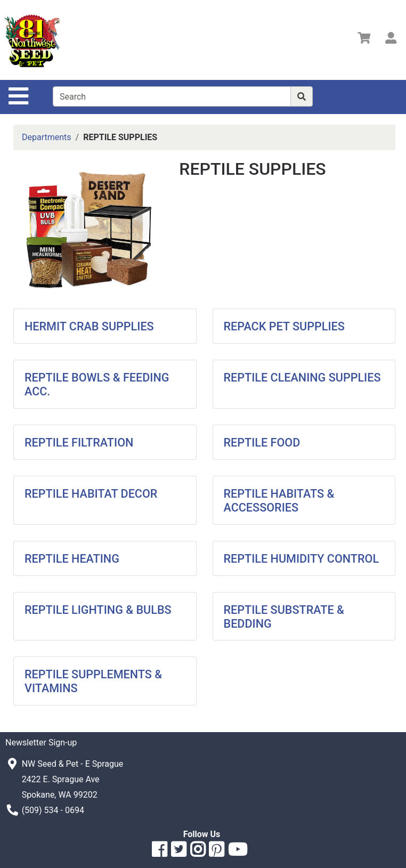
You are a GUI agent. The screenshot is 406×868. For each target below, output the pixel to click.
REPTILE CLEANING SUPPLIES (302, 378)
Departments (47, 137)
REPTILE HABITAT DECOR (91, 494)
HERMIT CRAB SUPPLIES (89, 326)
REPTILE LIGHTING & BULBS (98, 610)
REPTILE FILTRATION (79, 443)
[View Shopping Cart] (364, 40)
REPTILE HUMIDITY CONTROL (302, 559)
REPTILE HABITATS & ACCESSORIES (279, 501)
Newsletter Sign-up (41, 743)
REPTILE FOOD (262, 443)
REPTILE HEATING (72, 559)
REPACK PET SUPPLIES (284, 326)
